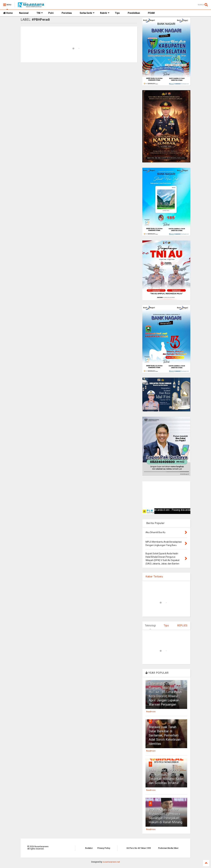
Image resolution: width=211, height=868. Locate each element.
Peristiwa (67, 13)
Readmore (151, 712)
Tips (117, 13)
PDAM (151, 13)
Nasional (24, 13)
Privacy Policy (104, 848)
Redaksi (89, 848)
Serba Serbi (87, 13)
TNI (40, 13)
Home (8, 13)
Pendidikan (134, 13)
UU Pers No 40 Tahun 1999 (139, 848)
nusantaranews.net (111, 862)
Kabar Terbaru (154, 577)
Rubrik (105, 13)
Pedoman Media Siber (168, 848)
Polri (51, 13)
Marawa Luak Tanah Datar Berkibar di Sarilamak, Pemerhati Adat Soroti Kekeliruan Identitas (165, 735)
